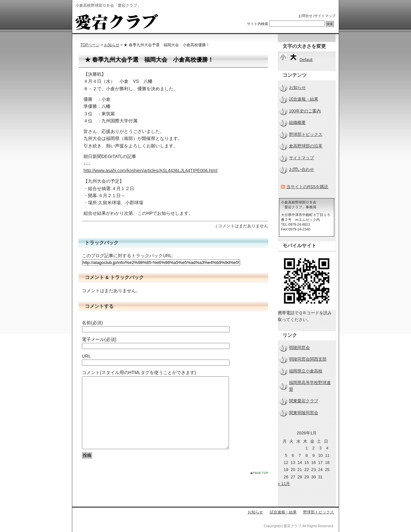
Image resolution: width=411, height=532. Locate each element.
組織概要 (297, 122)
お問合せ (305, 16)
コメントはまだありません (243, 226)
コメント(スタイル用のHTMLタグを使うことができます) (139, 372)
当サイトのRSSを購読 (307, 187)
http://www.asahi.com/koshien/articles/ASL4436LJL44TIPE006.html (150, 170)
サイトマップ (325, 16)
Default (306, 60)
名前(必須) (92, 323)
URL (86, 356)
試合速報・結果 (304, 99)
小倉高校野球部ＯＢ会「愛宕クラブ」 (117, 22)
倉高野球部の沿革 (306, 146)
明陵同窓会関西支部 (308, 359)
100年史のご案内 (305, 111)
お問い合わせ (302, 169)
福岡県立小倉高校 (306, 371)
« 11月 (284, 484)
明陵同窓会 (299, 348)
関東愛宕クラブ (304, 401)
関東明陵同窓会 (304, 413)
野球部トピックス (306, 134)
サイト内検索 (258, 24)
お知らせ (112, 45)
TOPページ (90, 45)
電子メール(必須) (99, 339)
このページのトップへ (259, 487)
